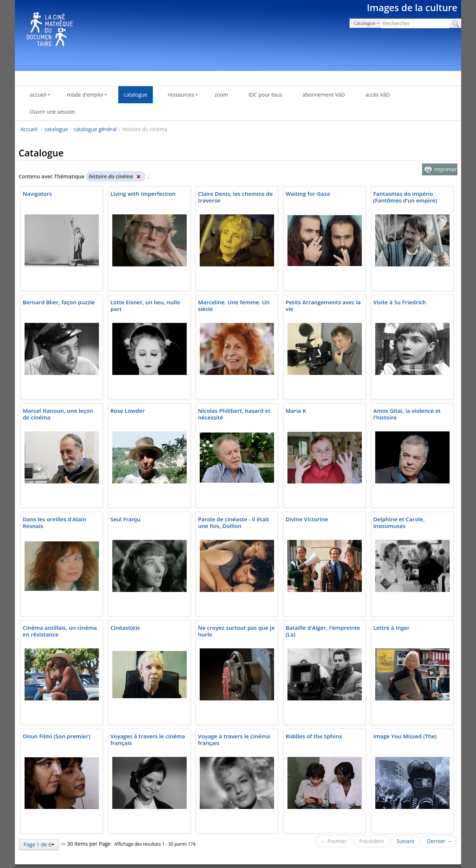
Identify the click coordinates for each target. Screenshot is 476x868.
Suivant (405, 841)
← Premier (334, 841)
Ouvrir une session (52, 112)
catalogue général (95, 129)
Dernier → (439, 841)
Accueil (29, 129)
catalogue (56, 129)
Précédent (372, 841)
